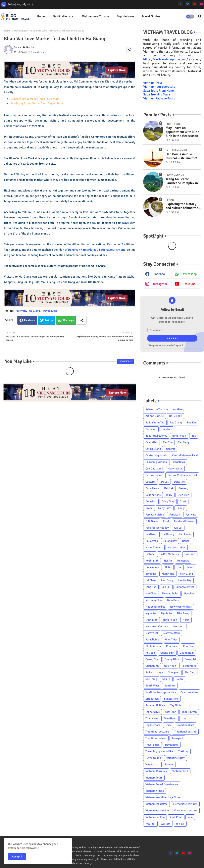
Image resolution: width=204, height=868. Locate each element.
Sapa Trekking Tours (157, 94)
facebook (160, 274)
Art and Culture (155, 416)
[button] (190, 17)
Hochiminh (152, 561)
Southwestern (189, 692)
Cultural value (154, 475)
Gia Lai (178, 528)
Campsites (152, 442)
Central (171, 449)
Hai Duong (168, 534)
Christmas (179, 462)
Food (166, 521)
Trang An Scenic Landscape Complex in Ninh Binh (182, 181)
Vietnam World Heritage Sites (163, 797)
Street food (152, 699)
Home (41, 16)
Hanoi (186, 541)
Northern (179, 626)
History (150, 554)
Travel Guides (151, 16)
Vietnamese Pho (155, 817)
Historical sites (177, 547)
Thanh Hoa (152, 718)
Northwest (152, 633)
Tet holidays (153, 712)
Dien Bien (183, 495)
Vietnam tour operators (159, 87)
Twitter (49, 320)
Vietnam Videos (155, 791)
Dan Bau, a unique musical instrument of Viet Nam (181, 156)
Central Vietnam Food (185, 455)
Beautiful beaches (156, 436)
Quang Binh (167, 653)
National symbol (155, 607)
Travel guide (21, 31)
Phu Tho (188, 646)
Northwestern (172, 633)
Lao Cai (166, 587)
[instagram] (202, 4)
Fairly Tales (165, 508)
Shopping (174, 672)
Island (190, 567)
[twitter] (188, 4)
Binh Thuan (179, 436)
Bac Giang (176, 423)
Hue (179, 567)
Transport (177, 738)
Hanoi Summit (154, 547)
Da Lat (165, 482)
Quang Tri (190, 659)
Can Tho (168, 442)
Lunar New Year (185, 587)
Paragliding (152, 640)
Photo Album (153, 646)
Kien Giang (186, 574)
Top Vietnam (125, 16)
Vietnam (169, 764)
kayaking (151, 574)
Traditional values (156, 738)
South (179, 679)
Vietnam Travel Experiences (162, 784)
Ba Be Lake (176, 416)
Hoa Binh (190, 554)
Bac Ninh (151, 429)
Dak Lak (169, 488)
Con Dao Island (154, 469)
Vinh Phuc (176, 817)
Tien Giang (170, 718)
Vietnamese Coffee (156, 804)
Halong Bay (170, 541)
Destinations (61, 16)
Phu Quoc (172, 646)
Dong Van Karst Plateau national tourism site (97, 250)
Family (181, 508)
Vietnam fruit (180, 771)
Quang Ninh (172, 659)
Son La (166, 679)
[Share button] (82, 320)
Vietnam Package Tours (159, 98)
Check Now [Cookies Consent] (29, 848)
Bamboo (166, 429)
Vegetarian (152, 764)
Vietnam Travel (153, 83)
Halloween (152, 541)
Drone (149, 508)
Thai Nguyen (189, 712)
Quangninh (152, 666)
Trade (169, 725)
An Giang (179, 409)
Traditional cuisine (185, 732)
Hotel (168, 567)
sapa (160, 672)
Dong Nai (151, 501)
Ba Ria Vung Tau (155, 423)
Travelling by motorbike (159, 751)
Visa (190, 817)
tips (184, 718)
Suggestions (171, 699)
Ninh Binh (152, 620)
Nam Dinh (173, 600)
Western (166, 824)
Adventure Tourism (157, 409)
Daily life (179, 482)
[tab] (41, 16)
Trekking (183, 751)
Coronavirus (175, 469)
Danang (183, 488)
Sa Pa (149, 672)
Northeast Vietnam (157, 626)
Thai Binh (171, 712)
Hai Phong (185, 534)
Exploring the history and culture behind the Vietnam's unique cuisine (182, 206)
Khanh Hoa (168, 574)
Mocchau (189, 594)
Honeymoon (153, 567)
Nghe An (151, 613)
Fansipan (175, 515)
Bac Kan (192, 423)
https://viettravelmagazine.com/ (166, 59)
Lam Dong (167, 580)
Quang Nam (187, 653)
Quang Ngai (152, 659)
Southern (170, 686)
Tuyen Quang (153, 758)
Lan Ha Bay (185, 580)
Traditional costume (157, 732)
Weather (150, 824)
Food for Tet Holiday (157, 528)
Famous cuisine (155, 515)
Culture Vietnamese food (182, 475)
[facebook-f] (181, 4)
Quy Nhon (170, 666)
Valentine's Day (176, 758)
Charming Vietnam (156, 462)
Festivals (21, 311)
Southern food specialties (161, 692)
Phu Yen (150, 653)
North (186, 620)
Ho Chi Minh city (169, 554)
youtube (190, 284)
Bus (194, 436)
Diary (169, 495)
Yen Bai (180, 824)
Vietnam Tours (154, 778)
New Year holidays (181, 607)
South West (152, 686)
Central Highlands (156, 455)
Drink (183, 501)
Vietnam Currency (156, 771)
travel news (172, 745)
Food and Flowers (184, 521)
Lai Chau (151, 580)
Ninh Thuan (170, 620)
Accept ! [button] (17, 857)
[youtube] (195, 4)
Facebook (29, 320)
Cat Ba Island (153, 449)
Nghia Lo (166, 613)
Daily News (152, 488)
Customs (151, 482)
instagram (160, 284)
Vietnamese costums (185, 804)
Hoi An (168, 561)
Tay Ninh (176, 705)
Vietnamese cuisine (96, 16)
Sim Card (190, 672)
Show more (126, 361)
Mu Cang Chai (154, 600)
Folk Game (152, 521)
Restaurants (189, 666)
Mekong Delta (170, 594)
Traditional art (185, 725)
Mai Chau (151, 594)
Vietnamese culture (186, 811)
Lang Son (151, 587)
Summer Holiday (155, 705)
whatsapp (190, 274)
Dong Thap (168, 501)
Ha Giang (34, 311)
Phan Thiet (171, 640)
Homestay (183, 561)
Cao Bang (183, 442)
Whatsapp (68, 320)
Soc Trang (151, 679)
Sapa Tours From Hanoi (159, 91)
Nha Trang (183, 613)
